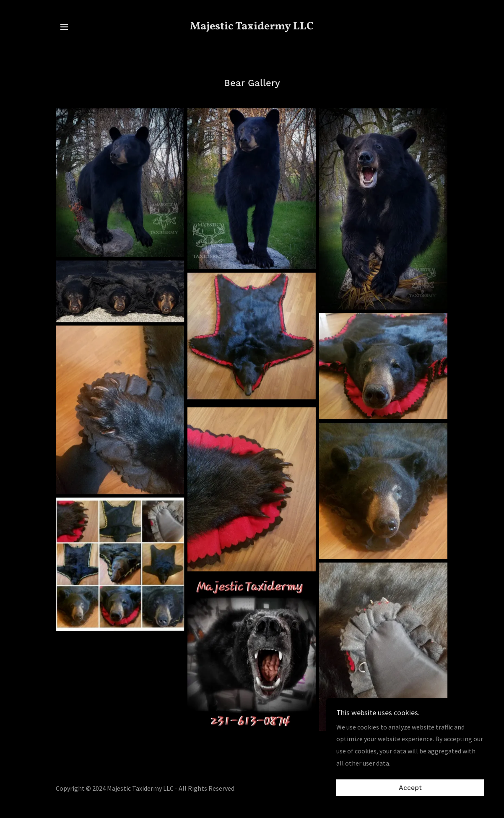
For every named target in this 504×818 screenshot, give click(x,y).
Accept (410, 788)
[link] (252, 27)
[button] (64, 27)
